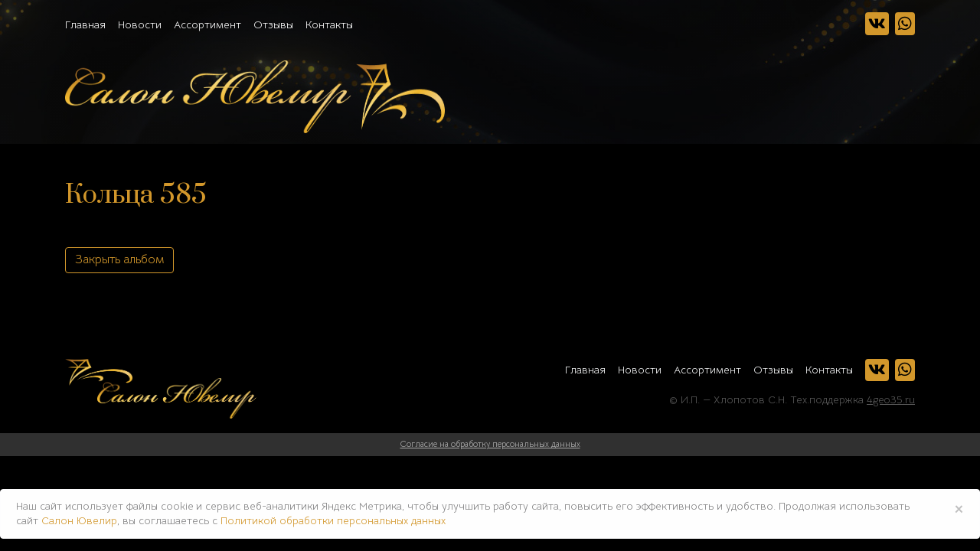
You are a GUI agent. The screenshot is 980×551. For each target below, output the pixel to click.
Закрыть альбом (119, 259)
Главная (85, 24)
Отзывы (273, 24)
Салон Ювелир (79, 520)
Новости (140, 24)
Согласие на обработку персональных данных (490, 444)
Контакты (329, 24)
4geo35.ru (891, 399)
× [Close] (959, 508)
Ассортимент (207, 24)
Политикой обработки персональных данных (333, 520)
